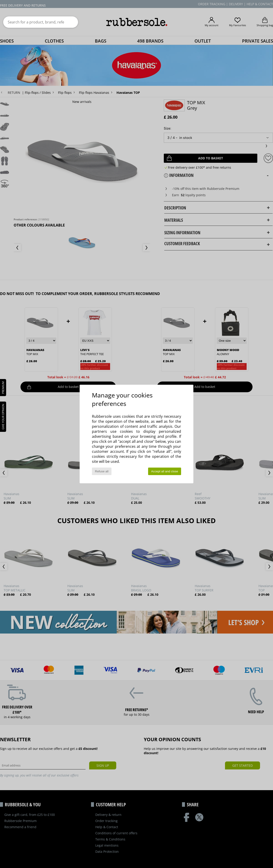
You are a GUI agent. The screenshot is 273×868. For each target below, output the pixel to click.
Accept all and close (165, 471)
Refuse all (102, 471)
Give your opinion (3, 417)
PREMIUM (3, 388)
